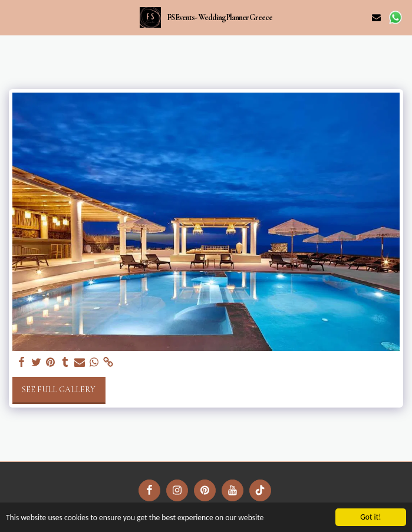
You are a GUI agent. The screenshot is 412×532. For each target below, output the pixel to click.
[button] (13, 17)
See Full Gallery (59, 390)
